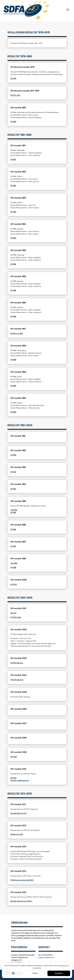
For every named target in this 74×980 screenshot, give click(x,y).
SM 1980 (13, 122)
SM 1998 (13, 567)
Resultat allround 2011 (18, 813)
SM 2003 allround (17, 663)
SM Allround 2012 (17, 834)
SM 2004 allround (17, 680)
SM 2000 (14, 584)
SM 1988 (13, 360)
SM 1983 (13, 212)
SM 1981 (13, 159)
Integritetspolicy (63, 966)
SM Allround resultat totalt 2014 (22, 880)
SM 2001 (13, 613)
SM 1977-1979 (15, 95)
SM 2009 (14, 757)
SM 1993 (13, 472)
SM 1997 (13, 546)
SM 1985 (13, 264)
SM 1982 (13, 186)
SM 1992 (13, 455)
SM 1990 (13, 412)
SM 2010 (13, 778)
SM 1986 (13, 290)
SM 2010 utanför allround (20, 780)
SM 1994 (13, 489)
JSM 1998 (14, 563)
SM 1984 (13, 238)
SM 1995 (13, 512)
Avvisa (35, 973)
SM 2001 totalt (16, 617)
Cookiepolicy (37, 968)
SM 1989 (13, 386)
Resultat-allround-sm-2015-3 (21, 901)
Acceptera (59, 973)
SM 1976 (13, 79)
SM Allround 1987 (17, 333)
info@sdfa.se (49, 958)
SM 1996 (13, 529)
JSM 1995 (14, 510)
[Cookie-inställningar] (13, 973)
